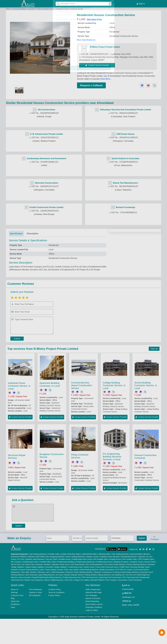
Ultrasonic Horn (44, 596)
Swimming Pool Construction (110, 601)
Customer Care (17, 619)
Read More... (106, 79)
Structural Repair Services (17, 480)
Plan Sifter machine (29, 596)
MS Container (16, 585)
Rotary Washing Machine (137, 588)
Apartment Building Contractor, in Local (50, 408)
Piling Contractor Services (80, 480)
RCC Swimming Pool (131, 601)
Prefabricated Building (66, 585)
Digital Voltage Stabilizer (35, 590)
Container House (136, 585)
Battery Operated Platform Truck (97, 603)
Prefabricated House (104, 585)
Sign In (141, 4)
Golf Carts (69, 603)
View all (154, 372)
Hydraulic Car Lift (145, 580)
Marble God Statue (107, 593)
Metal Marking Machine (89, 593)
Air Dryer (59, 598)
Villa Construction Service (46, 9)
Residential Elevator (129, 580)
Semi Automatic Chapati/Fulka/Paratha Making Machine (40, 601)
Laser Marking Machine (38, 578)
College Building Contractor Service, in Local (114, 409)
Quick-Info (15, 625)
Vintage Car (79, 603)
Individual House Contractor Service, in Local (19, 409)
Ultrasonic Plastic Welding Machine (79, 596)
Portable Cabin (54, 578)
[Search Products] (57, 4)
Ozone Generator (135, 603)
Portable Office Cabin (48, 585)
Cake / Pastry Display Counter (51, 593)
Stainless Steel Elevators (35, 583)
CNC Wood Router (77, 588)
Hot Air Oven (16, 588)
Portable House (65, 583)
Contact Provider (44, 122)
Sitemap (14, 616)
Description (33, 233)
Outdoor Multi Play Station (71, 578)
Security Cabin (52, 583)
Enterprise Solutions (94, 631)
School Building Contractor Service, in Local (146, 409)
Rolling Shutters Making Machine (97, 598)
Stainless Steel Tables (36, 580)
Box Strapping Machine (55, 580)
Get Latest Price (94, 19)
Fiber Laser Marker (72, 593)
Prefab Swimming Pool (72, 601)
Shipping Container (121, 585)
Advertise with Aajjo (93, 616)
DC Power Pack (28, 588)
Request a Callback (91, 85)
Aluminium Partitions (19, 580)
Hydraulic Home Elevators (110, 580)
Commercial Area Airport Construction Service (81, 409)
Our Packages (91, 619)
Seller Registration (93, 613)
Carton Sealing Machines (75, 580)
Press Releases (35, 613)
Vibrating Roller (104, 578)
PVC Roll (119, 593)
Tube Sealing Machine (120, 578)
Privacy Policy (54, 619)
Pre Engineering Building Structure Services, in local (112, 480)
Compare (155, 562)
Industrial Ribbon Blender (140, 578)
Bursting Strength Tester (140, 590)
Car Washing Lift (118, 598)
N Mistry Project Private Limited (105, 47)
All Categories (35, 619)
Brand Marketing (92, 625)
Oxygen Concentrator (119, 603)
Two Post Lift (131, 598)
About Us (15, 613)
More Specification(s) (86, 40)
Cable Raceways (58, 596)
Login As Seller (92, 634)
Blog (13, 622)
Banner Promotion (93, 622)
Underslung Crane (76, 590)
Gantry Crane (89, 590)
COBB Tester (124, 590)
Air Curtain (128, 593)
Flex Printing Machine (94, 588)
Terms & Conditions (56, 616)
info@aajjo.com (128, 620)
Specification (16, 233)
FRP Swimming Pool (90, 601)
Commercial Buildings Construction (24, 9)
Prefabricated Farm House (82, 583)
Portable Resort (115, 583)
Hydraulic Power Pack (60, 588)
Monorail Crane (112, 590)
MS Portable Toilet (101, 583)
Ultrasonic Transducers (103, 596)
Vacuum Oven (150, 585)
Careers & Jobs (35, 616)
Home (8, 9)
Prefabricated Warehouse (85, 585)
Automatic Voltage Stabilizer (56, 590)
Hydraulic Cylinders (43, 588)
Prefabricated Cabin (30, 585)
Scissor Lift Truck (17, 583)
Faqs (13, 631)
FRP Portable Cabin (146, 583)
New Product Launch (94, 628)
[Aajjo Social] (140, 573)
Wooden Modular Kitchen (74, 598)
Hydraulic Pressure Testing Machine (25, 593)
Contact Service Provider (97, 65)
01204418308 (128, 613)
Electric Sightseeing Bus (54, 603)
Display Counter (92, 580)
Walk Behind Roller (90, 578)
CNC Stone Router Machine (115, 588)
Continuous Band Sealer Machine (126, 596)
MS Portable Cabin (130, 583)
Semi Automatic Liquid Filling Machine (40, 598)
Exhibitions (15, 628)
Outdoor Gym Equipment (34, 603)
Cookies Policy (54, 613)
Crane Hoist (100, 590)
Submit (17, 362)
